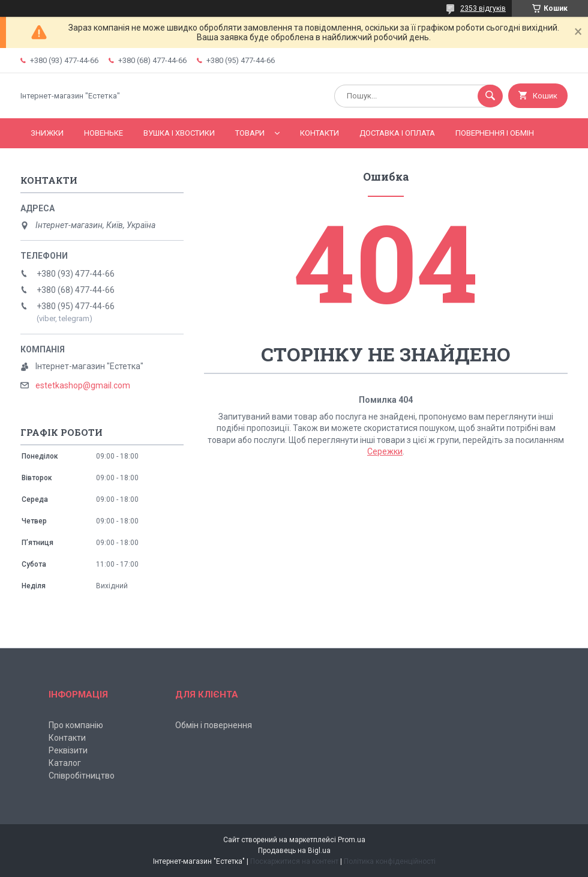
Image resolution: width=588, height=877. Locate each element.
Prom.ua (352, 840)
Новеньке (103, 133)
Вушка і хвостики (179, 133)
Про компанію (76, 725)
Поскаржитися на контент (294, 861)
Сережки (385, 451)
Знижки (47, 133)
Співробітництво (82, 776)
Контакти (319, 133)
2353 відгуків (483, 8)
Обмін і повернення (214, 725)
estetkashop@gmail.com (83, 385)
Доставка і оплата (397, 133)
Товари (250, 133)
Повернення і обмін (495, 133)
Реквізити (68, 750)
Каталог (65, 763)
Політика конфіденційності (390, 861)
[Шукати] (490, 96)
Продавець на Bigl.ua (294, 851)
